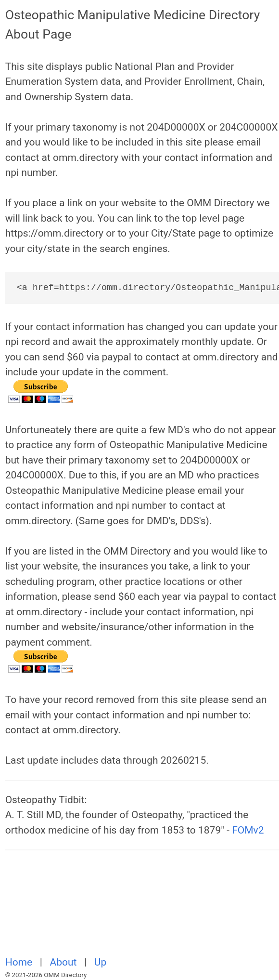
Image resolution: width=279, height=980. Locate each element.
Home (20, 962)
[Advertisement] (142, 909)
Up (100, 962)
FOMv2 (248, 830)
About (65, 962)
